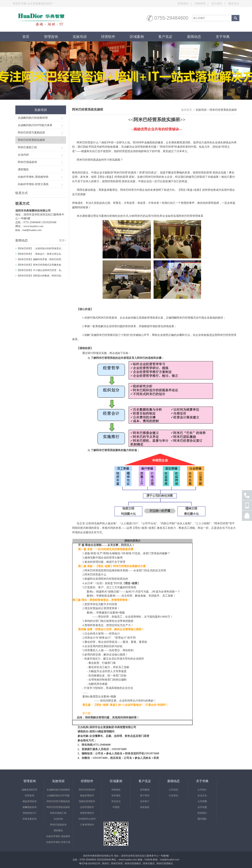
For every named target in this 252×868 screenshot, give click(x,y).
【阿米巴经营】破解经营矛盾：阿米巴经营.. (40, 259)
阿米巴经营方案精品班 (31, 132)
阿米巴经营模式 (133, 864)
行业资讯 (174, 796)
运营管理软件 (87, 807)
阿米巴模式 (149, 864)
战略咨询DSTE (30, 790)
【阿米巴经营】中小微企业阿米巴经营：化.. (40, 270)
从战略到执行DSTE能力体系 (35, 125)
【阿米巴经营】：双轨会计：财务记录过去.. (40, 254)
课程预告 (23, 169)
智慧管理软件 (87, 813)
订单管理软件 (87, 825)
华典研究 (203, 3)
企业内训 (23, 155)
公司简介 (202, 790)
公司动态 (174, 790)
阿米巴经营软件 (87, 790)
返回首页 (187, 110)
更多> (63, 240)
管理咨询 (51, 37)
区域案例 (137, 37)
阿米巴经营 (117, 864)
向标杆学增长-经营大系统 (33, 184)
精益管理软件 (87, 796)
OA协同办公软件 (87, 819)
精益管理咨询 (30, 801)
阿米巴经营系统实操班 (31, 140)
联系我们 (186, 3)
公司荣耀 (202, 801)
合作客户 (145, 801)
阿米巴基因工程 (27, 147)
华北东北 (116, 801)
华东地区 (116, 796)
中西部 (116, 807)
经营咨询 (30, 796)
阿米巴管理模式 (165, 864)
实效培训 (80, 37)
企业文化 (202, 796)
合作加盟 (202, 807)
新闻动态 (194, 37)
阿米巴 (106, 864)
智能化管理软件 (87, 801)
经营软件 (108, 37)
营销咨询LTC (30, 813)
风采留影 (145, 807)
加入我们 (219, 3)
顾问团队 (202, 819)
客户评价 (145, 796)
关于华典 (223, 37)
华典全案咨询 (30, 819)
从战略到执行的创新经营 (33, 118)
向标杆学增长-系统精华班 (33, 177)
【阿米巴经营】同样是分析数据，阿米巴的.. (40, 276)
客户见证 (165, 37)
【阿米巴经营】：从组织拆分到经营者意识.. (40, 248)
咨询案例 (145, 790)
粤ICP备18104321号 (90, 864)
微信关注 (234, 3)
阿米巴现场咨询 (27, 162)
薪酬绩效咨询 (30, 807)
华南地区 (116, 790)
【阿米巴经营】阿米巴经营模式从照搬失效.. (40, 265)
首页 (26, 37)
